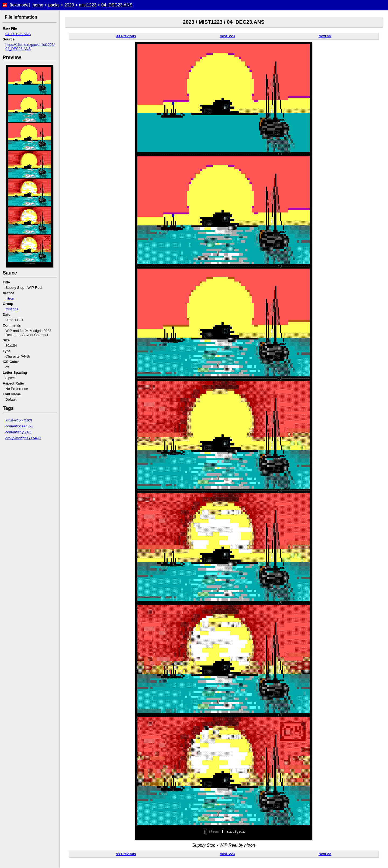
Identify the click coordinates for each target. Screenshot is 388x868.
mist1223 (88, 5)
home (38, 5)
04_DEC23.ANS (117, 5)
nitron (10, 298)
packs (54, 5)
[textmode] (20, 5)
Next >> (325, 36)
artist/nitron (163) (19, 420)
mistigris (12, 309)
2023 (69, 5)
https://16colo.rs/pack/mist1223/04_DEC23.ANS (30, 47)
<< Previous (126, 36)
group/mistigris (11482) (23, 438)
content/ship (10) (18, 432)
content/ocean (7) (19, 426)
